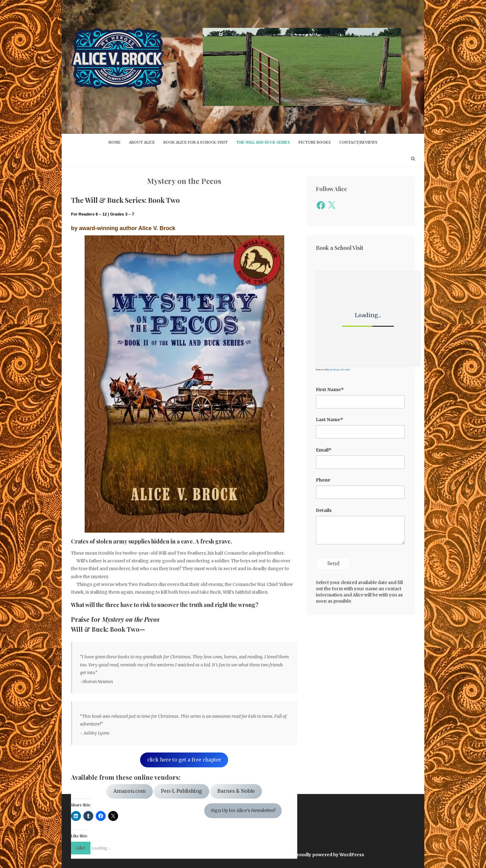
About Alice (142, 142)
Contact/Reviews (358, 142)
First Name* (330, 390)
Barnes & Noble (236, 791)
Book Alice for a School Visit (196, 142)
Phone (323, 480)
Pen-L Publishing (181, 791)
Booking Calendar (340, 370)
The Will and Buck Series (263, 142)
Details (324, 510)
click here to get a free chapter (184, 760)
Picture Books (315, 142)
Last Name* (329, 420)
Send (333, 563)
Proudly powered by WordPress (329, 855)
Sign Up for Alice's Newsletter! (243, 810)
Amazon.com (130, 791)
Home (115, 142)
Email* (324, 450)
